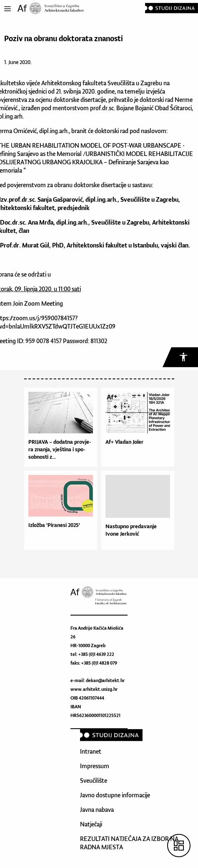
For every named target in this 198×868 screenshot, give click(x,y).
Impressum (95, 766)
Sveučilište (94, 780)
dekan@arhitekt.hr (105, 680)
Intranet (91, 751)
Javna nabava (97, 810)
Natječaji (91, 824)
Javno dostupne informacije (115, 795)
